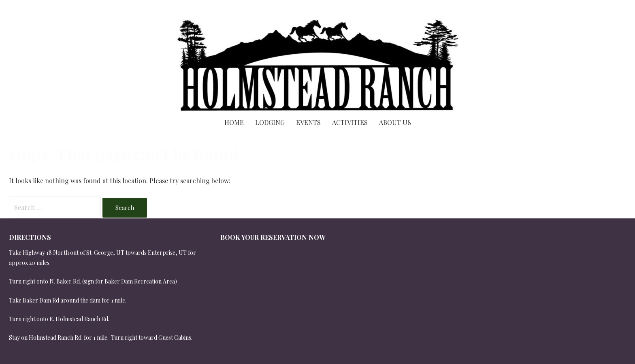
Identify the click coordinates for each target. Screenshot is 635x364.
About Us (395, 122)
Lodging (270, 122)
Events (308, 122)
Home (234, 122)
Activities (350, 122)
